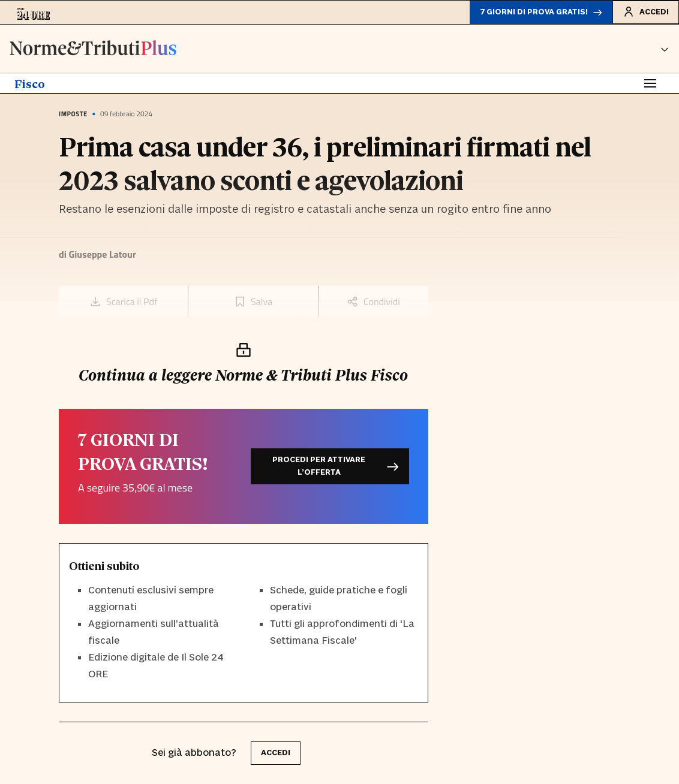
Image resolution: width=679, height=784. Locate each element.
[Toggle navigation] (650, 83)
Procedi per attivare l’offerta (336, 466)
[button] (665, 49)
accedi (276, 753)
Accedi (646, 11)
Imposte (73, 114)
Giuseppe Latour (102, 254)
